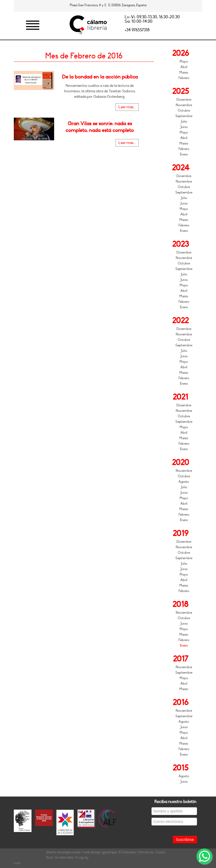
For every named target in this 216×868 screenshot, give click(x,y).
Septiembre (184, 116)
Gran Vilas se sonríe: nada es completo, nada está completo (100, 127)
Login (17, 863)
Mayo (184, 62)
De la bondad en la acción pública (100, 77)
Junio (184, 127)
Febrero (184, 78)
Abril (184, 67)
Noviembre (184, 105)
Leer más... (127, 107)
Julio (184, 122)
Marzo (184, 73)
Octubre (184, 111)
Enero (184, 154)
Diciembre (184, 100)
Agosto (184, 482)
